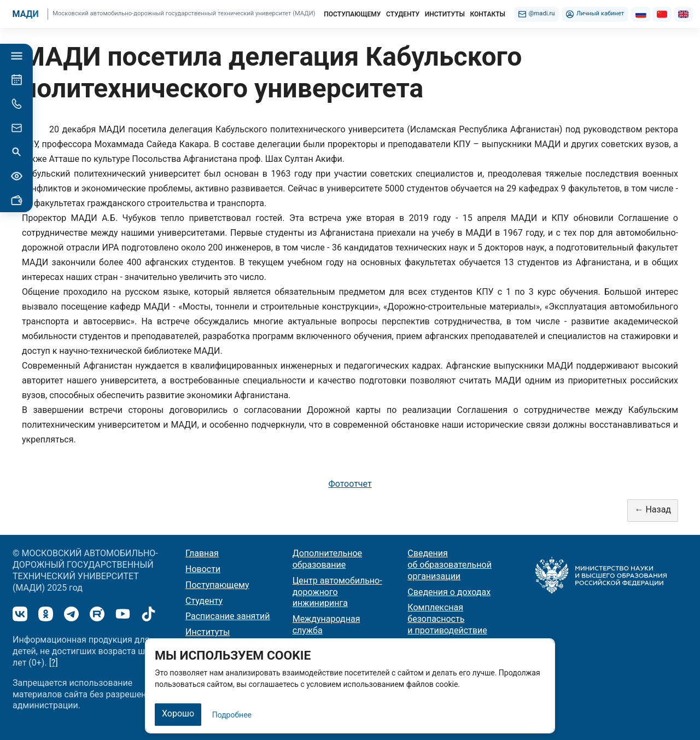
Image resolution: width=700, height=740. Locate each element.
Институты (208, 632)
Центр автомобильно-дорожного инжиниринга (337, 592)
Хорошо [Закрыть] (178, 713)
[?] (54, 663)
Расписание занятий (228, 616)
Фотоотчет (350, 484)
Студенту (204, 601)
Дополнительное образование (327, 559)
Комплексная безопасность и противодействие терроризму (447, 624)
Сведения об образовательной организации (450, 565)
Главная (202, 553)
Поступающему (217, 585)
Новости (203, 569)
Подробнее (232, 715)
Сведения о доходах (449, 592)
